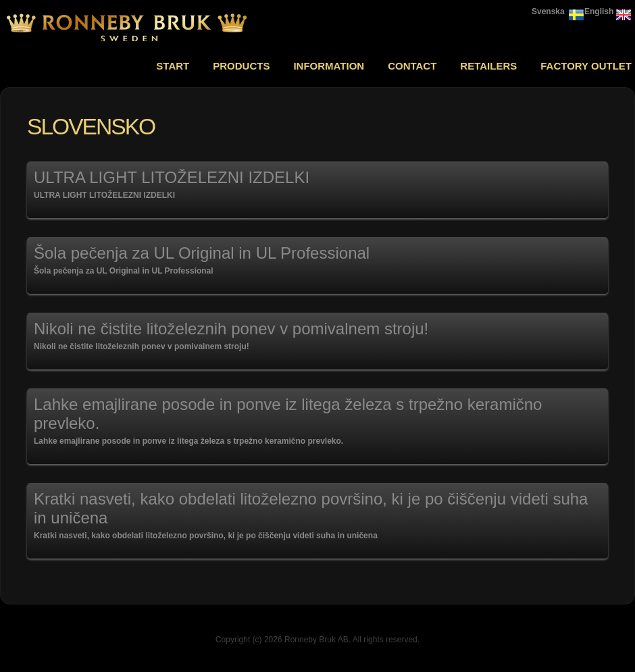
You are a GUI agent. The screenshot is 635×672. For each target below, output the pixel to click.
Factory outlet (586, 66)
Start (173, 66)
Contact (412, 66)
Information (329, 66)
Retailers (488, 66)
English (599, 11)
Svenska (548, 11)
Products (241, 66)
